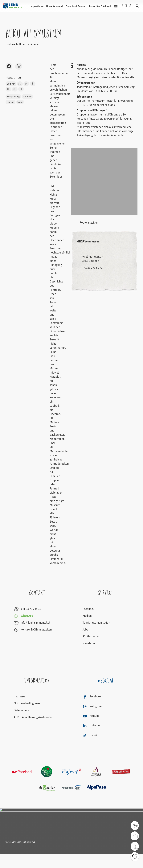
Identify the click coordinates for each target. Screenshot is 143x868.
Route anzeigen (85, 223)
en (126, 6)
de (122, 6)
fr (130, 6)
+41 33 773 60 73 (92, 268)
